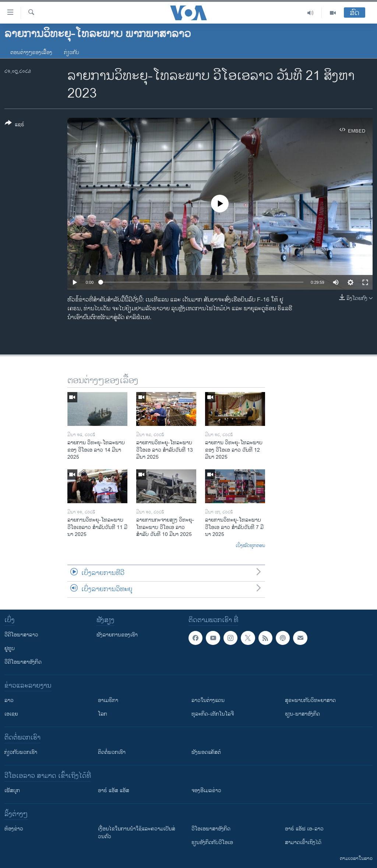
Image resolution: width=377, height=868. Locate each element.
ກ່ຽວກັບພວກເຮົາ (21, 752)
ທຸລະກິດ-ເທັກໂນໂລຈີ (213, 714)
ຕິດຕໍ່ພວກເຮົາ (112, 752)
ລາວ (9, 700)
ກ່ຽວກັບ (72, 52)
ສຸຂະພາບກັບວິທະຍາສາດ (310, 700)
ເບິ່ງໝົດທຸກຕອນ (250, 546)
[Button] (15, 125)
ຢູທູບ (10, 648)
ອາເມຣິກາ (108, 700)
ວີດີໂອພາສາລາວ (21, 635)
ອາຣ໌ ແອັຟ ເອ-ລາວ (304, 829)
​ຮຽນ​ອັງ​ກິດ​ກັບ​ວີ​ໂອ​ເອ (212, 842)
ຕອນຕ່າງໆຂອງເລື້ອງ (31, 52)
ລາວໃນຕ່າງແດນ (208, 700)
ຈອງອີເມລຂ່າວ (206, 791)
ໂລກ (103, 714)
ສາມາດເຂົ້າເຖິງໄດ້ (303, 842)
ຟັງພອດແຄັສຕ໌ (206, 752)
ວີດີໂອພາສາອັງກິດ (23, 662)
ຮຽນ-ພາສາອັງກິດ (302, 714)
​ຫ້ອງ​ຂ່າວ (14, 829)
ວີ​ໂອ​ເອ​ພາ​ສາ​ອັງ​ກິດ (211, 829)
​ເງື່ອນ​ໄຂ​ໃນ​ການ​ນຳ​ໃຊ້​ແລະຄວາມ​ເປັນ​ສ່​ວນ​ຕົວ (137, 833)
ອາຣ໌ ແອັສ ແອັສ (114, 791)
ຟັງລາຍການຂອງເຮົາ (117, 635)
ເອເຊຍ (11, 714)
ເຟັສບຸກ (12, 791)
